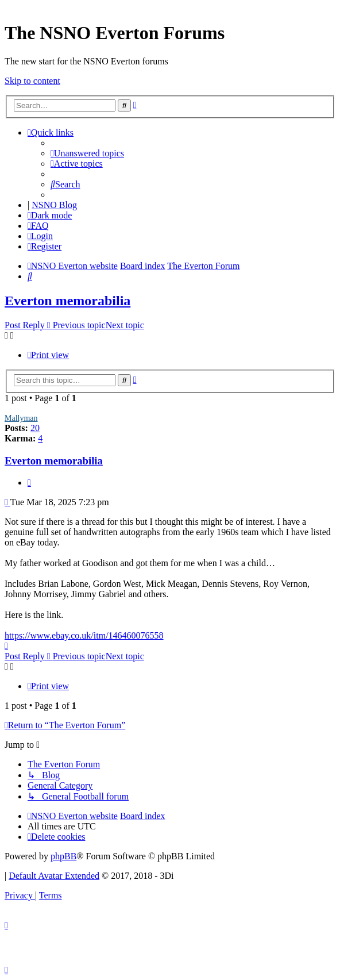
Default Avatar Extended (54, 876)
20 (35, 428)
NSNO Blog (54, 205)
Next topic (125, 325)
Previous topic (79, 325)
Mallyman (21, 418)
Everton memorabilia (67, 301)
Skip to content (32, 81)
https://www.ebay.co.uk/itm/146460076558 (84, 635)
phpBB (63, 856)
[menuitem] (87, 153)
